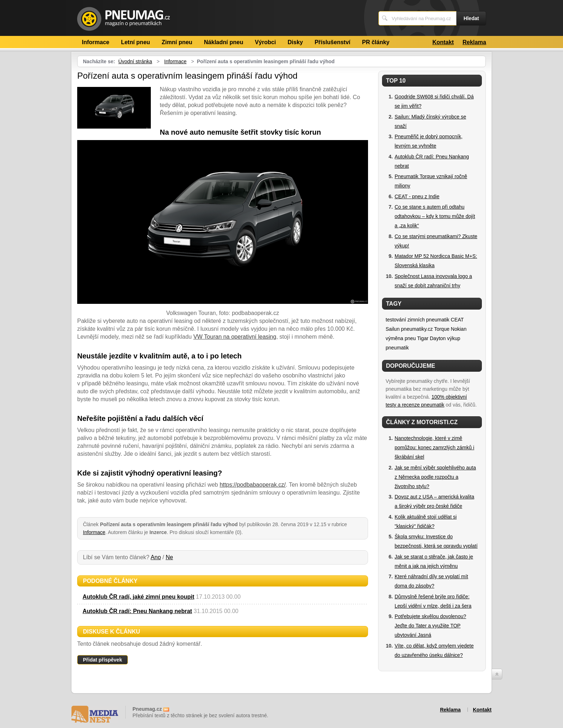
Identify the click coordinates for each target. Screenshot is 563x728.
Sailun (393, 329)
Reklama (474, 42)
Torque (442, 329)
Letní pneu (136, 42)
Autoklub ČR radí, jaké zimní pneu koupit (138, 597)
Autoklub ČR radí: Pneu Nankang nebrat (137, 611)
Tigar (423, 338)
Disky (295, 42)
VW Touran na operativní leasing (235, 337)
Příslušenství (332, 42)
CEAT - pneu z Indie (417, 196)
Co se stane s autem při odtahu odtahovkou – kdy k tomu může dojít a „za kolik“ (435, 216)
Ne (169, 557)
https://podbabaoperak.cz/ (253, 485)
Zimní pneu (177, 42)
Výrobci (266, 42)
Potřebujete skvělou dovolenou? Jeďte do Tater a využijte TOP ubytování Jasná (430, 626)
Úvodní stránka (135, 61)
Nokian (459, 329)
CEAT (457, 320)
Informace (96, 42)
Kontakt (443, 42)
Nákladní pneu (224, 42)
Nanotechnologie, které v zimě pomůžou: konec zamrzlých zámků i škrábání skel (434, 448)
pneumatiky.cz (417, 329)
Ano (156, 557)
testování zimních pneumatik (417, 320)
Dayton (438, 338)
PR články (376, 42)
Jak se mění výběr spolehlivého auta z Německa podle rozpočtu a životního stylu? (435, 477)
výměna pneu (401, 338)
